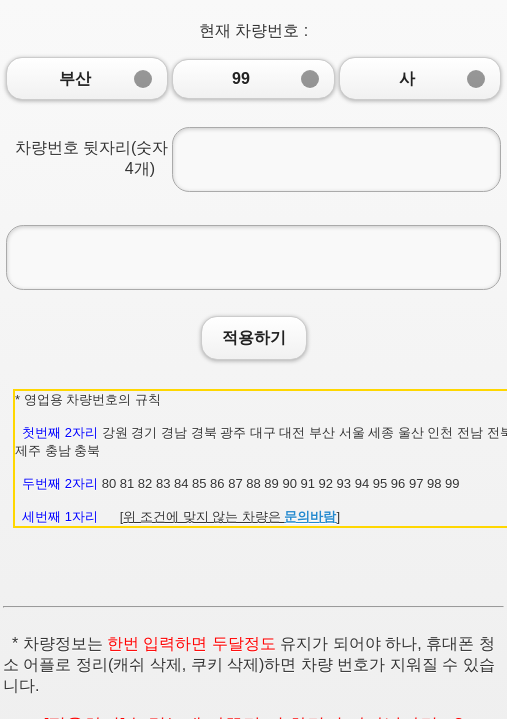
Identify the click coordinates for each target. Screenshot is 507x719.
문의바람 (310, 516)
